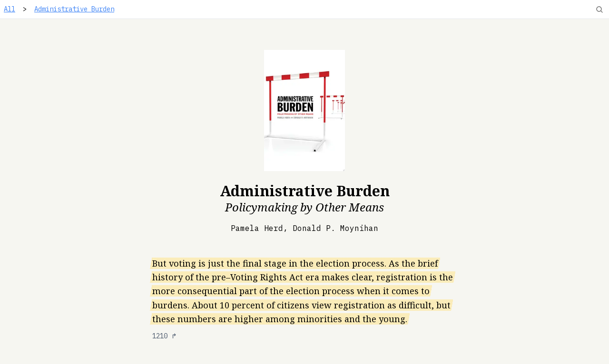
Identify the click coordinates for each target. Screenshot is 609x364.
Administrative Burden (74, 9)
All (10, 9)
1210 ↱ (165, 336)
